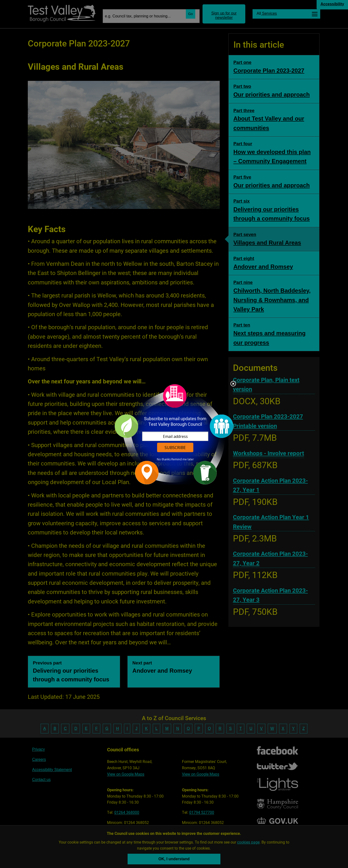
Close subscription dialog (233, 384)
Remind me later (183, 459)
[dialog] (174, 434)
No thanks (164, 459)
